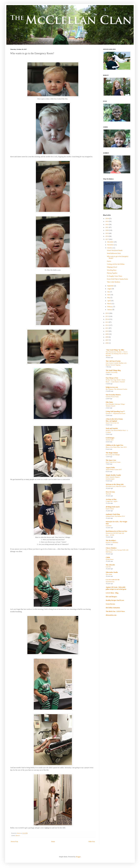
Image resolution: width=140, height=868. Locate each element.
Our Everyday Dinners (113, 395)
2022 (107, 224)
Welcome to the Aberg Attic (115, 484)
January (110, 310)
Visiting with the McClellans (116, 264)
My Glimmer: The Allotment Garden (116, 389)
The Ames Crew (111, 460)
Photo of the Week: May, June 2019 (116, 447)
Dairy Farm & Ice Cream (113, 462)
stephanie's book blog (113, 514)
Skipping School (112, 267)
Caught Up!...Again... (112, 501)
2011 (107, 328)
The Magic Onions (112, 453)
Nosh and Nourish (112, 428)
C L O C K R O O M (113, 580)
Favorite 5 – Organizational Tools (115, 413)
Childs (108, 557)
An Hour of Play (111, 499)
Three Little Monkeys (114, 282)
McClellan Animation (113, 608)
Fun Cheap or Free (112, 378)
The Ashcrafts (110, 565)
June (109, 295)
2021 (107, 227)
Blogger (78, 857)
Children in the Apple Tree (114, 445)
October (110, 248)
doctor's (18, 835)
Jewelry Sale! (110, 440)
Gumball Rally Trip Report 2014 (115, 516)
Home (53, 842)
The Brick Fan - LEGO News (115, 611)
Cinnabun (109, 526)
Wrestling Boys (112, 270)
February (110, 307)
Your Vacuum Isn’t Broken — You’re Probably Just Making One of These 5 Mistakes (117, 354)
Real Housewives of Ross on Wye (116, 531)
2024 (107, 218)
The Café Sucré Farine (113, 361)
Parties (109, 261)
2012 (107, 325)
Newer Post (14, 842)
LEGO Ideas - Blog (112, 593)
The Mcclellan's (111, 540)
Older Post (92, 842)
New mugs (109, 574)
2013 (107, 322)
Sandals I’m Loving (111, 372)
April (109, 301)
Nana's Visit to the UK (112, 423)
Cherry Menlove (111, 548)
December (111, 242)
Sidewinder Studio (112, 572)
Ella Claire (109, 402)
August (110, 289)
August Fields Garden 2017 (114, 469)
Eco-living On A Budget (113, 455)
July (109, 292)
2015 (107, 316)
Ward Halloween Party (114, 253)
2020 (107, 230)
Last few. (108, 567)
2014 (107, 319)
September (111, 286)
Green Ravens (110, 604)
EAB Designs (110, 438)
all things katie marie (113, 507)
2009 (107, 334)
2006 (107, 343)
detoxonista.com (111, 615)
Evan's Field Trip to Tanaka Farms (117, 279)
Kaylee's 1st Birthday (112, 542)
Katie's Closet (110, 509)
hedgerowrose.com (112, 387)
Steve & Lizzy (110, 492)
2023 (107, 221)
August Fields (110, 468)
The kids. (108, 494)
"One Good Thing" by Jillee (115, 350)
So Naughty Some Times (115, 276)
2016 (107, 313)
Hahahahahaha (110, 582)
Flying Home (110, 559)
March (109, 304)
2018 (107, 236)
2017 (107, 239)
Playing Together (112, 273)
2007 (107, 340)
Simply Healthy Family (113, 475)
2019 (107, 233)
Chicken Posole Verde (112, 397)
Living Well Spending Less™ (115, 411)
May (109, 298)
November (111, 245)
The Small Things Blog (113, 370)
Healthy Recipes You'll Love (115, 600)
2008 (107, 337)
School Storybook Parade (115, 250)
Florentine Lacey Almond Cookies (116, 486)
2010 (107, 331)
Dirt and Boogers (111, 597)
